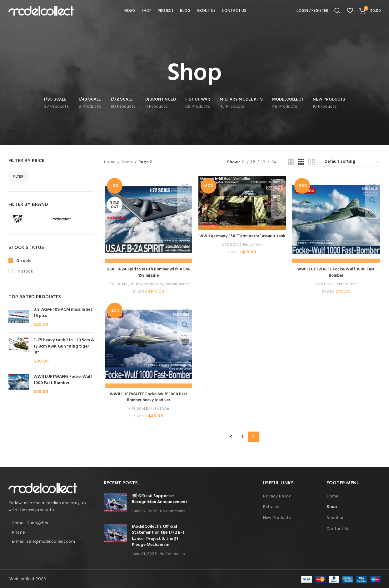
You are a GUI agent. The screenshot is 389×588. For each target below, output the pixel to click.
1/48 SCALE (326, 284)
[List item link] (52, 531)
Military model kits (146, 284)
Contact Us (338, 528)
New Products (277, 517)
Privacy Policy (277, 495)
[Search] (337, 14)
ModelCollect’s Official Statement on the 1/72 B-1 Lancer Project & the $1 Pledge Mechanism (158, 535)
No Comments (173, 510)
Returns (271, 506)
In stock (24, 271)
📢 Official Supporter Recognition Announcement (160, 498)
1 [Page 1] (242, 436)
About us (336, 517)
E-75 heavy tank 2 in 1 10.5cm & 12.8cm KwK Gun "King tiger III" (64, 346)
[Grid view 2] (291, 162)
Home (110, 162)
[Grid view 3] (301, 162)
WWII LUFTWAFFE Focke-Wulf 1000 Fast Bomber (63, 380)
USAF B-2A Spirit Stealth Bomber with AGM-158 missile (148, 273)
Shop (127, 162)
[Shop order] (352, 162)
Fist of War (254, 251)
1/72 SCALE (117, 284)
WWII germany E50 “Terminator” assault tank (242, 240)
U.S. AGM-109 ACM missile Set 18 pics (63, 313)
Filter (18, 176)
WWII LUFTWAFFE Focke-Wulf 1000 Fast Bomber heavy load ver (148, 398)
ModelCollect (177, 284)
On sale (23, 261)
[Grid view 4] (311, 162)
